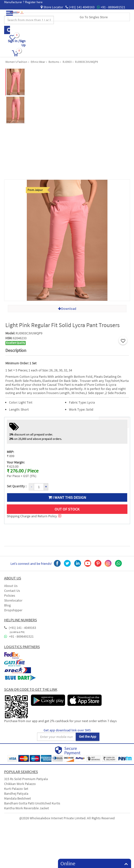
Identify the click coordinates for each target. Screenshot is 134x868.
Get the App (88, 736)
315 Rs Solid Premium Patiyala (26, 779)
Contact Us (12, 591)
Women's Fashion (16, 62)
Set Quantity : (17, 486)
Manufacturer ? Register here (23, 2)
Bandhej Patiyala (16, 793)
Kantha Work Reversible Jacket (27, 808)
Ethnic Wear (38, 62)
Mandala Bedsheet (18, 798)
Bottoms (54, 62)
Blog (7, 605)
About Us (11, 586)
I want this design (67, 497)
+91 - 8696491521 (111, 7)
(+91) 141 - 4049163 (20, 628)
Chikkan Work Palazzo (20, 784)
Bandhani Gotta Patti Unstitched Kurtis (32, 803)
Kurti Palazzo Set (16, 789)
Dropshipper (13, 610)
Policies (10, 595)
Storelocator (13, 600)
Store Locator (52, 7)
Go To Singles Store (94, 17)
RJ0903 (67, 62)
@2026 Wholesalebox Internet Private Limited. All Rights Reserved (67, 818)
